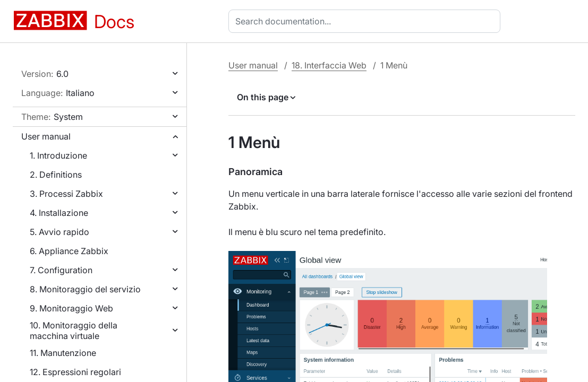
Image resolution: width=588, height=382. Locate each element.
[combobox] (367, 21)
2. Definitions (56, 175)
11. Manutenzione (63, 353)
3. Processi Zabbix (66, 194)
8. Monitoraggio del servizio (85, 289)
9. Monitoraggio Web (71, 308)
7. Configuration (61, 270)
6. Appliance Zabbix (69, 251)
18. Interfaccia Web (329, 65)
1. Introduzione (58, 155)
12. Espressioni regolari (75, 372)
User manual (46, 136)
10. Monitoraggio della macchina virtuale (74, 331)
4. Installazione (59, 213)
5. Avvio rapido (59, 232)
